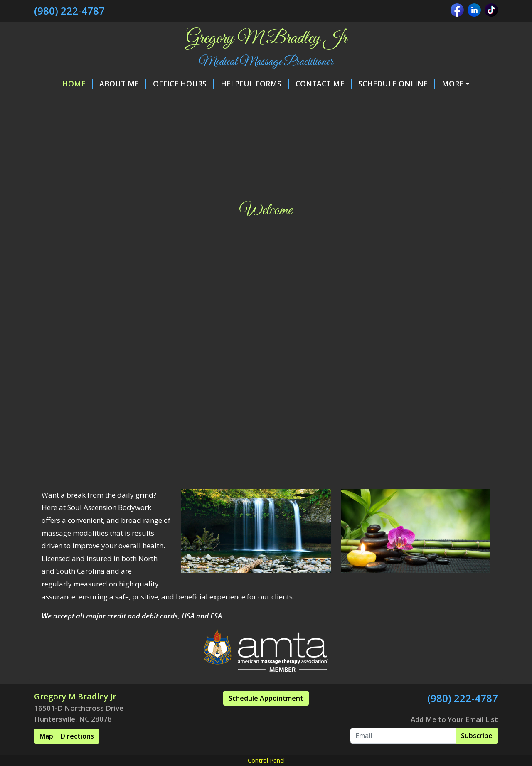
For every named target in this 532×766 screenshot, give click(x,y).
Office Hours (162, 84)
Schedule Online (375, 84)
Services (254, 101)
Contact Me (302, 84)
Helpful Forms (233, 84)
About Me (101, 84)
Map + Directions (67, 754)
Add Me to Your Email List (454, 737)
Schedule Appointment (266, 716)
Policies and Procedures (95, 101)
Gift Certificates (193, 101)
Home (56, 84)
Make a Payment (457, 84)
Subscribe (477, 753)
